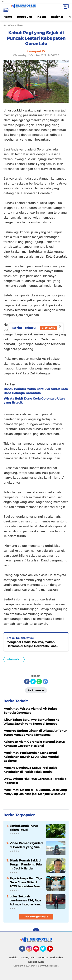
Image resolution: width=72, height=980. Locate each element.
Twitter (45, 950)
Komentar (36, 690)
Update (49, 328)
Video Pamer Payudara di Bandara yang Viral (26, 845)
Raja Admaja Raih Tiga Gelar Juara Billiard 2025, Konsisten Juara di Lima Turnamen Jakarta (26, 882)
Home (8, 17)
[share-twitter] (33, 681)
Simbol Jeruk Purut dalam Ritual (24, 828)
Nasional (57, 17)
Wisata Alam (14, 659)
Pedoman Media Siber (50, 957)
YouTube (53, 950)
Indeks (41, 17)
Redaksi (14, 957)
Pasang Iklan (28, 957)
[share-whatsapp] (39, 681)
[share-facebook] (27, 681)
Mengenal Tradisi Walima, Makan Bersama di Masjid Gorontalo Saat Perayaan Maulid (31, 644)
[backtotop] (36, 931)
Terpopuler (24, 17)
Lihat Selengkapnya (36, 917)
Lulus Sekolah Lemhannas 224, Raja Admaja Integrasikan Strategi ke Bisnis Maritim (25, 900)
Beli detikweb (36, 962)
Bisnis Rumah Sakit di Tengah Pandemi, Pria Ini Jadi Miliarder (26, 864)
